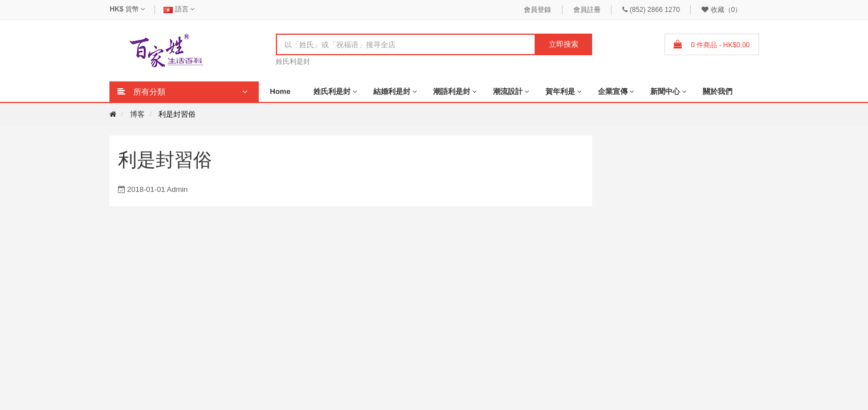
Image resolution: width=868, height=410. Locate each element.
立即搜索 (564, 44)
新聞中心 (665, 91)
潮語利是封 (452, 91)
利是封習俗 (177, 114)
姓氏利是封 (293, 61)
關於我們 (718, 91)
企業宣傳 (613, 91)
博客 (137, 114)
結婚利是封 (392, 91)
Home (280, 91)
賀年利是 (560, 91)
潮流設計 (508, 91)
